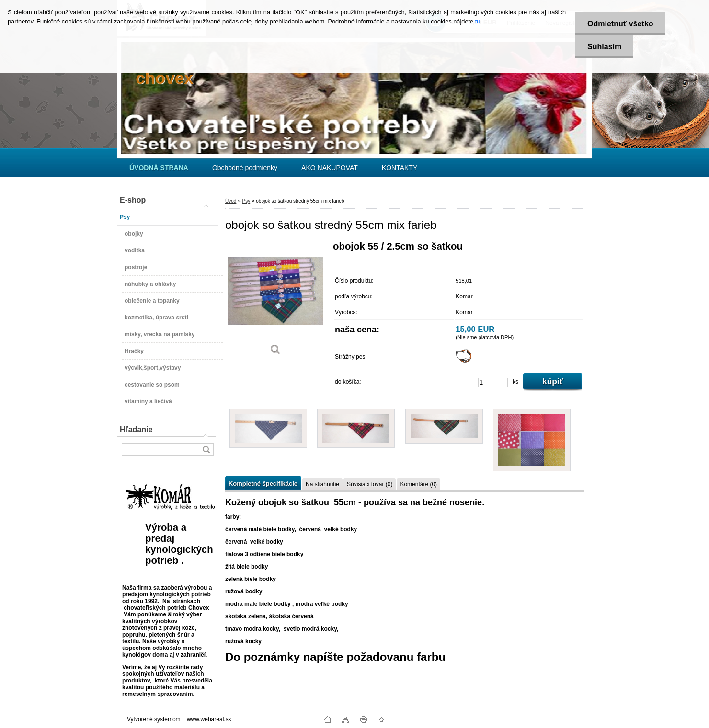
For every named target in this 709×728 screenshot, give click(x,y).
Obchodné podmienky (245, 168)
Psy (246, 201)
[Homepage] (159, 168)
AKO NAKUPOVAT (330, 168)
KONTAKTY (400, 168)
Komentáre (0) (418, 484)
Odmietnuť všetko (620, 24)
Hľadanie (136, 429)
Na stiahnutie (322, 484)
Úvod (231, 201)
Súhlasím (604, 47)
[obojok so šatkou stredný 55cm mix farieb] (275, 301)
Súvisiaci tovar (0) (370, 484)
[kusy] (493, 382)
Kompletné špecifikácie (263, 483)
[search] (206, 449)
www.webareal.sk (209, 719)
